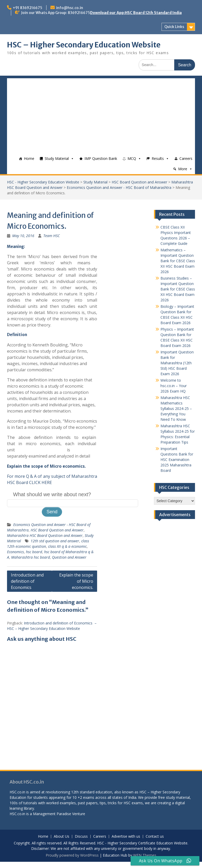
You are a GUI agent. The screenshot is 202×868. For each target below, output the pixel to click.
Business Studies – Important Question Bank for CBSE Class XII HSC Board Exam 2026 (178, 289)
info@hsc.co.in (70, 8)
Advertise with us (126, 837)
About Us (62, 837)
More (183, 169)
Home (29, 158)
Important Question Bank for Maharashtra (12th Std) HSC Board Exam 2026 (177, 363)
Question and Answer (69, 557)
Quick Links (174, 27)
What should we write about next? (52, 494)
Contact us (155, 837)
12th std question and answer (55, 541)
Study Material (57, 158)
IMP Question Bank (101, 158)
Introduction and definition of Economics (27, 581)
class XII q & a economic (67, 546)
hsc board (34, 552)
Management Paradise (52, 814)
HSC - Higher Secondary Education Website (43, 182)
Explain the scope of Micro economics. (76, 581)
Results (158, 158)
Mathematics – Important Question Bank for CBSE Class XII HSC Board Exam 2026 (178, 261)
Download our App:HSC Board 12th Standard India (136, 13)
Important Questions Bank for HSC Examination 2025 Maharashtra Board (177, 460)
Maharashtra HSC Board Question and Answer (45, 535)
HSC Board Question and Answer (139, 182)
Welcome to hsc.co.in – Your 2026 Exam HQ (174, 386)
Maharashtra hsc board (31, 557)
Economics (15, 552)
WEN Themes (145, 855)
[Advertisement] (101, 115)
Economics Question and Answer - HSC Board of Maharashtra (119, 187)
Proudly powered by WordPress (72, 855)
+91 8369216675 (28, 8)
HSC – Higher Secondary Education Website (84, 45)
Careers (186, 158)
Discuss (81, 837)
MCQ (132, 158)
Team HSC (52, 236)
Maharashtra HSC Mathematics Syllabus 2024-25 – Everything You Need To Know (176, 408)
